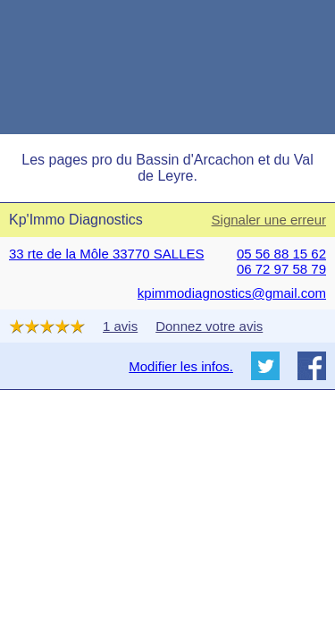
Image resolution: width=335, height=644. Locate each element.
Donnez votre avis (209, 326)
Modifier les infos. (181, 366)
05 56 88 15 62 (281, 254)
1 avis (120, 326)
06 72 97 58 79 (281, 269)
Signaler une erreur (269, 220)
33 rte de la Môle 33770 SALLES (106, 254)
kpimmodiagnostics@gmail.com (232, 293)
